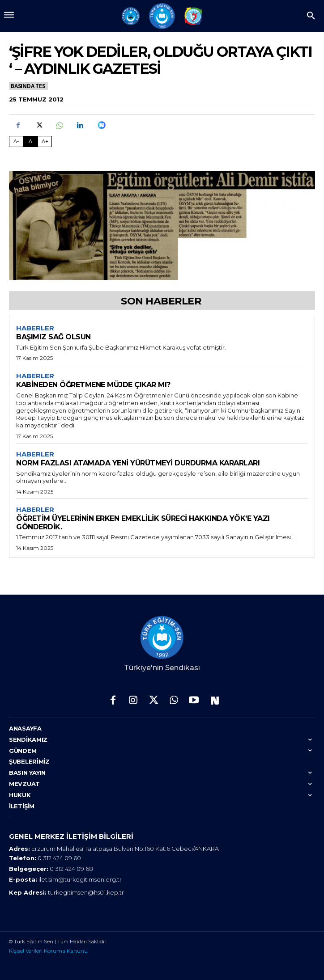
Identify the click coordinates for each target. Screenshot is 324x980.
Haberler (35, 328)
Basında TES (28, 86)
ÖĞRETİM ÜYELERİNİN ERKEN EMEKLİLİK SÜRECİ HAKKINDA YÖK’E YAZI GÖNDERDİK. (143, 522)
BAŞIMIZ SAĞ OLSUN (53, 337)
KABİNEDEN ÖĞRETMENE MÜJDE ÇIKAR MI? (93, 385)
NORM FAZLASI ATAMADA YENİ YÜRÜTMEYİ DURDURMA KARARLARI (138, 463)
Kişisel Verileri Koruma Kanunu (48, 951)
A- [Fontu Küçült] (16, 141)
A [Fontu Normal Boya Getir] (30, 141)
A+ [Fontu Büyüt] (45, 141)
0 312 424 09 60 (59, 858)
